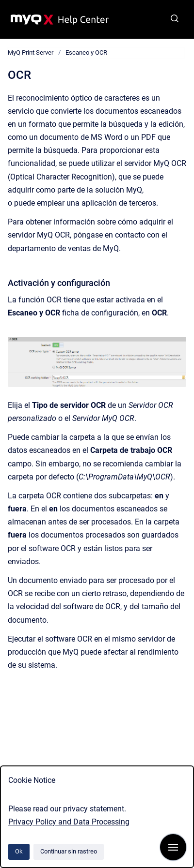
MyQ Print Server (31, 52)
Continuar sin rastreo (69, 851)
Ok (19, 851)
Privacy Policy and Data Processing (69, 822)
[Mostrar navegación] (173, 847)
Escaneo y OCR (86, 52)
